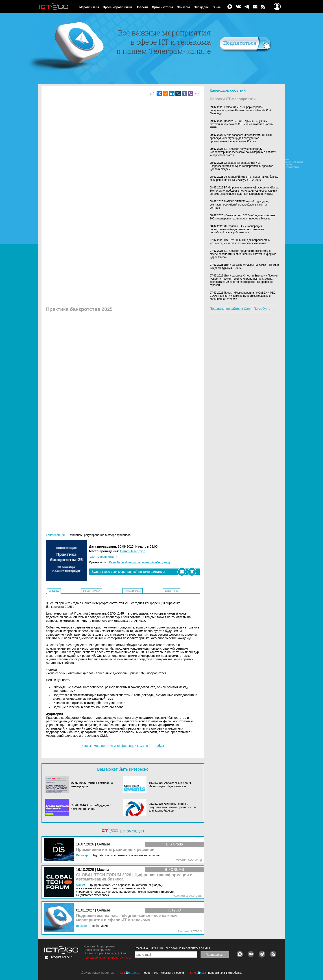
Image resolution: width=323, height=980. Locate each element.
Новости (142, 7)
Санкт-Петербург (132, 551)
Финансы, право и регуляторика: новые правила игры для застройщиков (172, 807)
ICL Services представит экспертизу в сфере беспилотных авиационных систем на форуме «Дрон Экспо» (243, 254)
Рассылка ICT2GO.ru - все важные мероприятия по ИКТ (173, 948)
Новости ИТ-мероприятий (233, 99)
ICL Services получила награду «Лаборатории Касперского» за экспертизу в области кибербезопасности (243, 152)
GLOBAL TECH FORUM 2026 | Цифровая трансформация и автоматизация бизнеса (134, 877)
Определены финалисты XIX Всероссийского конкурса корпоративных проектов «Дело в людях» (241, 166)
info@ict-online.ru (62, 957)
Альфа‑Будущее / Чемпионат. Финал (91, 807)
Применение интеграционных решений (115, 850)
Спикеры (183, 7)
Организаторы (162, 7)
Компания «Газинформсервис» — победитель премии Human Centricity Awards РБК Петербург (240, 110)
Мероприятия (89, 7)
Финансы (76, 535)
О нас (217, 7)
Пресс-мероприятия (117, 7)
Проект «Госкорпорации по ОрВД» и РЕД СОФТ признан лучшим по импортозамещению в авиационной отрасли (243, 296)
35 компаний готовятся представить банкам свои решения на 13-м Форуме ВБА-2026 (244, 178)
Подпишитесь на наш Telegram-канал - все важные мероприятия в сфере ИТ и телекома (127, 918)
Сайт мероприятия (103, 557)
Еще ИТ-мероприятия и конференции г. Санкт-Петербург (123, 746)
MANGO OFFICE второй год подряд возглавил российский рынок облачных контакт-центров (240, 205)
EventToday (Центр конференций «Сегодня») (140, 562)
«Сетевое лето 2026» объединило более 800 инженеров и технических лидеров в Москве (242, 217)
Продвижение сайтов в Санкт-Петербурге (240, 309)
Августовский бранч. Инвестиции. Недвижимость (170, 785)
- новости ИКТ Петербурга (224, 973)
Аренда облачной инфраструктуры (107, 958)
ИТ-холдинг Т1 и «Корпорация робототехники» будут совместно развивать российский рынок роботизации (237, 229)
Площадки (201, 7)
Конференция (55, 535)
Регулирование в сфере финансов (107, 535)
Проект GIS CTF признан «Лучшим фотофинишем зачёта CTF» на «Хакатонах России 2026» (242, 124)
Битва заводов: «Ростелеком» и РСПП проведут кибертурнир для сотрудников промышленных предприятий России (241, 138)
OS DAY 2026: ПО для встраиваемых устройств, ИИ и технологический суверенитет (240, 242)
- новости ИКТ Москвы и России (162, 973)
